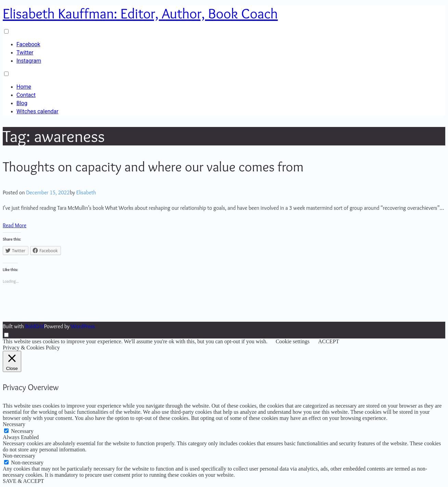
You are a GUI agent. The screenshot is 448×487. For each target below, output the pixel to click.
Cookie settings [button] (292, 341)
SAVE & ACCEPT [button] (23, 481)
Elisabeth (86, 193)
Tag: (54, 136)
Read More (15, 225)
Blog (22, 103)
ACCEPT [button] (328, 341)
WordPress (83, 326)
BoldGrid (34, 326)
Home (24, 87)
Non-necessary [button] (19, 456)
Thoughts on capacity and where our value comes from (153, 166)
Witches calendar (37, 111)
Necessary (22, 431)
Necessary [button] (14, 424)
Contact (26, 95)
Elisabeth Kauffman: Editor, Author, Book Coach (140, 13)
